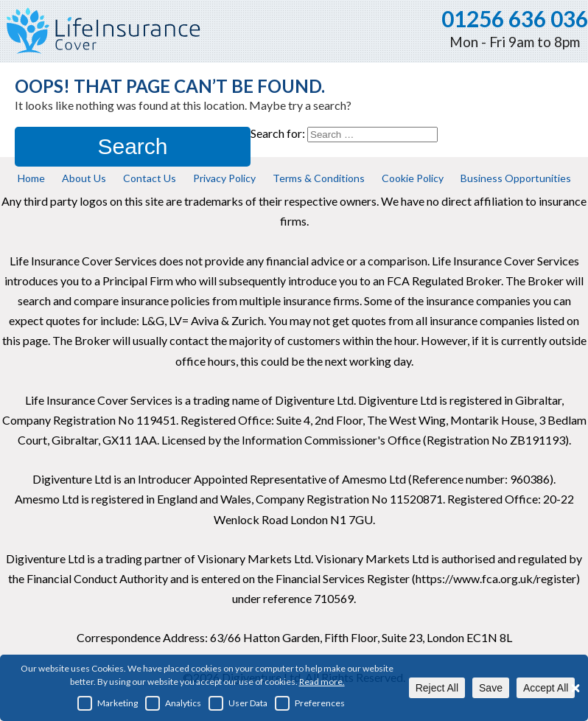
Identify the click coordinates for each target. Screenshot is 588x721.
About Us (84, 178)
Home (31, 178)
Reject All (437, 688)
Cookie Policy (413, 178)
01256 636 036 (515, 18)
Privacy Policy (224, 178)
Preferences (310, 703)
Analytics (173, 703)
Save (491, 688)
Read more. (322, 682)
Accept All (546, 688)
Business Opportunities (516, 178)
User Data (238, 703)
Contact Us (150, 178)
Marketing (108, 703)
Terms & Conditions (319, 178)
